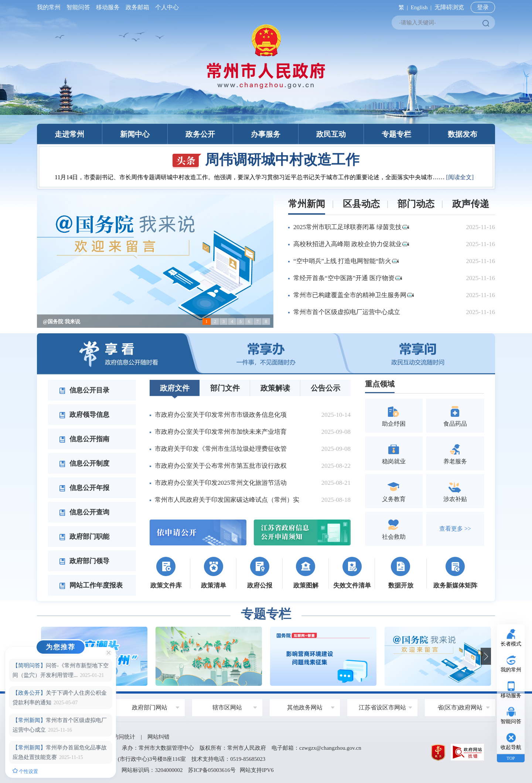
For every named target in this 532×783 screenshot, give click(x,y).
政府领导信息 (84, 415)
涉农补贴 (455, 491)
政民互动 (331, 134)
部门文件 (225, 388)
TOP (511, 758)
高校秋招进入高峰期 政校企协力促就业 (351, 244)
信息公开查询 (84, 512)
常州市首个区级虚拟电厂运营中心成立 (347, 312)
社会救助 (394, 529)
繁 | (402, 7)
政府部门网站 (150, 707)
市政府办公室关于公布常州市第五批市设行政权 (221, 466)
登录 (483, 7)
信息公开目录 (84, 390)
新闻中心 (135, 134)
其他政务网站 (305, 707)
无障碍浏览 (449, 7)
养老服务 (455, 453)
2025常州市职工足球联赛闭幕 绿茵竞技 (351, 227)
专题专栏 (396, 134)
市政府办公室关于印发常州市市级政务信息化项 (221, 415)
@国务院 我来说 (62, 322)
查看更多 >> (455, 529)
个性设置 (25, 771)
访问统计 (124, 737)
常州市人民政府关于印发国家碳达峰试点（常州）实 (227, 500)
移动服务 (108, 7)
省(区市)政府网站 (460, 707)
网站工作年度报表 (91, 585)
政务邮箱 (137, 7)
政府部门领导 (84, 561)
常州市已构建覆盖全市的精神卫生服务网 (354, 295)
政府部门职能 (84, 537)
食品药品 (455, 416)
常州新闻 (307, 204)
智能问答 (78, 7)
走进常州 (69, 134)
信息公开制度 (84, 463)
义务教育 (394, 491)
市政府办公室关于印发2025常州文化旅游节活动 (221, 483)
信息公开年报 (84, 488)
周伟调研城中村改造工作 (266, 160)
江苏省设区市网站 (382, 707)
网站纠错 (158, 737)
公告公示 (325, 388)
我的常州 (50, 7)
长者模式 (511, 644)
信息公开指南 (84, 439)
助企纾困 (394, 416)
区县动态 (361, 204)
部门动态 (416, 204)
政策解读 (275, 388)
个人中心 (166, 7)
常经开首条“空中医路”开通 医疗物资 (348, 278)
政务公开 (200, 134)
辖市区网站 (227, 707)
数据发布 (463, 134)
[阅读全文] (460, 177)
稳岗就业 (394, 453)
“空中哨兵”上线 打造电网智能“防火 (346, 261)
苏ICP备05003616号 (212, 770)
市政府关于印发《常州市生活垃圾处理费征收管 (221, 449)
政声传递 (471, 204)
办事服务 (266, 134)
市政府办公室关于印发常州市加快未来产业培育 (221, 432)
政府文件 (175, 388)
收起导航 (511, 747)
